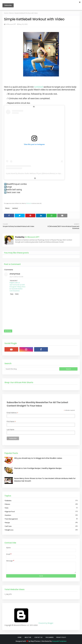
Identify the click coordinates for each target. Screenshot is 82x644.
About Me (28, 637)
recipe (41, 523)
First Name (11, 422)
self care (41, 526)
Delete (17, 294)
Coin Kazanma (15, 291)
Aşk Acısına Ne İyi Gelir (17, 285)
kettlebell (39, 87)
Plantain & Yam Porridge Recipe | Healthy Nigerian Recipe (38, 468)
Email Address (12, 413)
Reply (12, 294)
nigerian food (41, 512)
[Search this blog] (32, 369)
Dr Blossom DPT (11, 24)
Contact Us (38, 637)
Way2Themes (35, 641)
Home (6, 13)
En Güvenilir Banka (16, 289)
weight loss (41, 530)
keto (41, 508)
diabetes (41, 501)
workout (15, 208)
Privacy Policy (61, 637)
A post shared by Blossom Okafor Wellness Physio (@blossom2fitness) (31, 174)
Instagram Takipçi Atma (17, 287)
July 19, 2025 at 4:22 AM (16, 277)
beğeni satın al (15, 283)
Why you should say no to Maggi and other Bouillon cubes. (38, 458)
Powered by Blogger (29, 623)
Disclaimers (50, 637)
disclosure (29, 203)
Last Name (11, 430)
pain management (41, 519)
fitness (11, 13)
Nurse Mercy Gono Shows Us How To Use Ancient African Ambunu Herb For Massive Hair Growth (45, 480)
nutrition (41, 515)
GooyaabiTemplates (59, 641)
